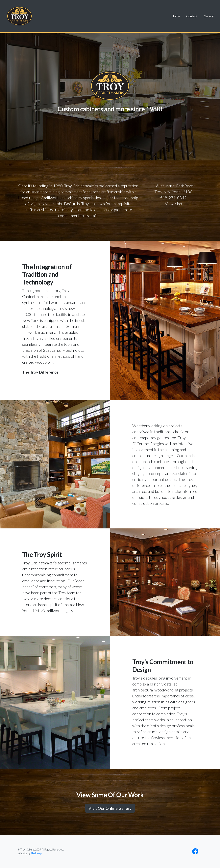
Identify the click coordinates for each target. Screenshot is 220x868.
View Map (173, 204)
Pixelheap (36, 853)
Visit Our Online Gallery (110, 808)
